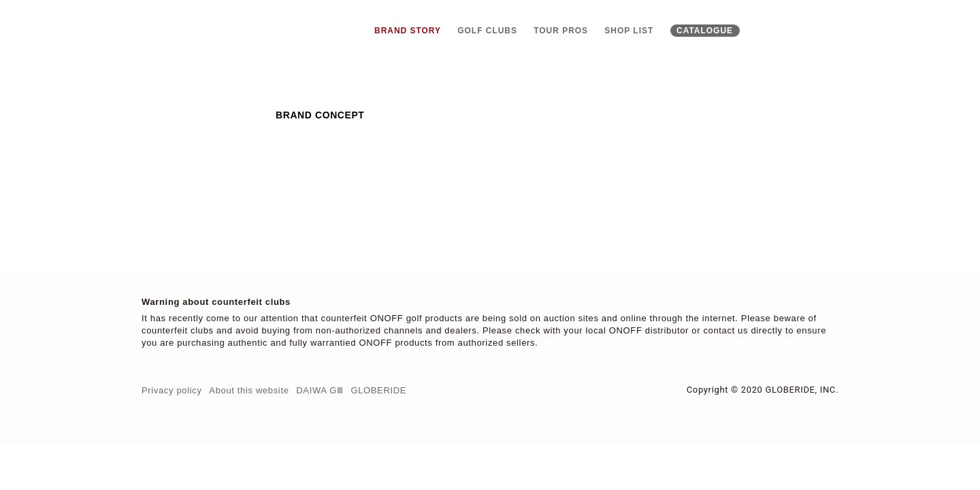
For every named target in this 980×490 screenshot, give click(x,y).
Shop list (629, 31)
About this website (249, 390)
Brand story (408, 31)
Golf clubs (487, 31)
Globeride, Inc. (802, 390)
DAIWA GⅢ (320, 390)
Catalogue (705, 31)
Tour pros (561, 31)
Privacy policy (172, 390)
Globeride (378, 390)
